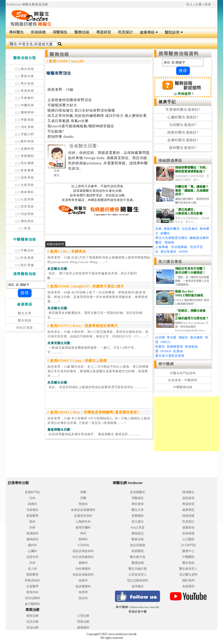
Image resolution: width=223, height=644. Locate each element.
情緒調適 (188, 516)
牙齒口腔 (25, 134)
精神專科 (25, 192)
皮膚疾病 (25, 149)
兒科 (32, 498)
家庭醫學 (32, 516)
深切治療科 (32, 598)
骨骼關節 (25, 156)
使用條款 (138, 586)
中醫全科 (25, 251)
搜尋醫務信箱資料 (179, 54)
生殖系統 (25, 185)
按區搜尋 (188, 498)
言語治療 (32, 622)
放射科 (83, 580)
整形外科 (32, 592)
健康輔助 (83, 628)
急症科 (83, 598)
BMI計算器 (25, 328)
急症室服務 (138, 545)
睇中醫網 (166, 364)
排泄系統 (25, 206)
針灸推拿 (25, 258)
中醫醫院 (188, 557)
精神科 (83, 539)
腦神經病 (25, 112)
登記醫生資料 (188, 575)
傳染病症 (25, 221)
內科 (32, 528)
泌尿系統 (25, 178)
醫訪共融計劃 (138, 569)
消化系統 (25, 127)
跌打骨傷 (25, 265)
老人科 (32, 569)
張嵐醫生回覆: (84, 146)
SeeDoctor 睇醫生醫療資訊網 (27, 4)
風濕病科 (32, 533)
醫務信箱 (82, 32)
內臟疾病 (25, 105)
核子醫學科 (32, 604)
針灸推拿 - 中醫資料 (183, 380)
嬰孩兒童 (25, 76)
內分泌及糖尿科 (83, 557)
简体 (208, 4)
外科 (32, 563)
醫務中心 (188, 551)
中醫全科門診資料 (183, 373)
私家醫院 (138, 551)
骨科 (83, 533)
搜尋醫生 (188, 492)
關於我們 (188, 580)
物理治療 (32, 616)
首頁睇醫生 (138, 492)
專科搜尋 (138, 504)
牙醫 (83, 498)
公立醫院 (188, 539)
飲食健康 (25, 170)
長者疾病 (25, 91)
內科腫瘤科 (83, 569)
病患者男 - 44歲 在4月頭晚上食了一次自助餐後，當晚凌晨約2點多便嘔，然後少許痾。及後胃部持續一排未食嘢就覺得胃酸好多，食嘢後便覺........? (98, 297)
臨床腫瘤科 (83, 586)
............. (92, 276)
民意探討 (125, 32)
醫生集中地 (138, 557)
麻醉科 (83, 563)
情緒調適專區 (170, 161)
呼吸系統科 (32, 580)
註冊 (199, 4)
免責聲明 (188, 586)
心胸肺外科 (83, 522)
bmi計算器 (138, 528)
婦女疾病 (25, 69)
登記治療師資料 (138, 580)
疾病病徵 (38, 32)
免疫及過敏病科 (83, 575)
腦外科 (32, 545)
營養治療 (83, 622)
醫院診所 (174, 32)
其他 (25, 228)
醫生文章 (25, 313)
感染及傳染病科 (83, 551)
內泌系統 (25, 214)
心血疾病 (25, 199)
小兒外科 (83, 545)
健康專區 (149, 32)
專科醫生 (17, 32)
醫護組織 (138, 563)
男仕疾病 (25, 84)
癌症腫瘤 (25, 163)
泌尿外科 (32, 557)
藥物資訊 (138, 533)
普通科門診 (32, 492)
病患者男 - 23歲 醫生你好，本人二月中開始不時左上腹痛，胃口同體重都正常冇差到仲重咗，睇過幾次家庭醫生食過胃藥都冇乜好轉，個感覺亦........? (98, 371)
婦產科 (32, 504)
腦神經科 (32, 539)
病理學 (83, 592)
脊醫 (83, 492)
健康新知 (188, 528)
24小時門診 (188, 545)
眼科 (32, 522)
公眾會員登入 (138, 575)
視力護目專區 (170, 262)
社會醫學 (32, 586)
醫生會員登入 (188, 569)
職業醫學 (32, 575)
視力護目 (138, 522)
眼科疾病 (25, 141)
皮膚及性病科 (83, 516)
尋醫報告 (60, 32)
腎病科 (83, 504)
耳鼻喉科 (25, 98)
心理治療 (83, 616)
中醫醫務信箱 (183, 387)
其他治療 (32, 628)
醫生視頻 (25, 320)
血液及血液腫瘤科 (83, 510)
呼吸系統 (25, 120)
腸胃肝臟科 (83, 528)
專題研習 (104, 32)
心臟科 (32, 551)
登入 (189, 4)
